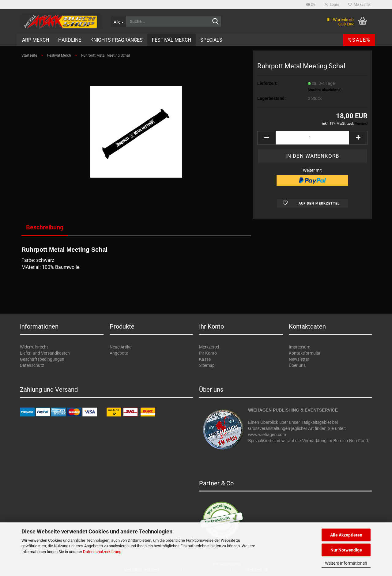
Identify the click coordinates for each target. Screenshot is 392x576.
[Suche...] (119, 21)
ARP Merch (36, 40)
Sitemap (207, 365)
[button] (311, 5)
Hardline (70, 40)
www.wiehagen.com (267, 435)
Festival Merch (171, 40)
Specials (211, 40)
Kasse (205, 359)
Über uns (297, 365)
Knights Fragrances (117, 40)
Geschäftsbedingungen (42, 359)
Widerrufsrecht (34, 347)
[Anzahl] (312, 138)
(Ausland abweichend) (325, 90)
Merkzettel (359, 5)
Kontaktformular (305, 353)
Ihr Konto (208, 353)
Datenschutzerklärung (102, 552)
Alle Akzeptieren (346, 535)
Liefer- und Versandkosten (45, 353)
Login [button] (332, 5)
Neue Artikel (121, 347)
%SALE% (359, 40)
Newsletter (299, 359)
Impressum (300, 347)
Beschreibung (45, 227)
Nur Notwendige (346, 550)
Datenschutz (32, 365)
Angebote (119, 353)
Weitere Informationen (346, 563)
